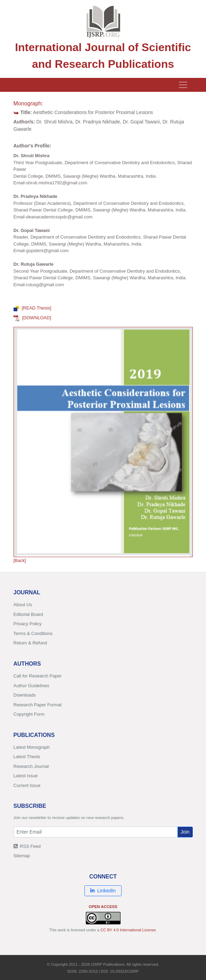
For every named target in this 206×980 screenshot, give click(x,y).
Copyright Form (29, 714)
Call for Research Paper (38, 676)
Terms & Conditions (33, 633)
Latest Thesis (27, 757)
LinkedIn (103, 891)
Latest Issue (26, 776)
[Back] (20, 560)
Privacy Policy (28, 624)
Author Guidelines (31, 686)
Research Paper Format (38, 705)
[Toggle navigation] (183, 85)
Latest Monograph (32, 747)
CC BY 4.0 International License (128, 930)
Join (185, 832)
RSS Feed (27, 846)
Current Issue (27, 785)
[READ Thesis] (32, 308)
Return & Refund (30, 643)
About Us (23, 605)
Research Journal (31, 766)
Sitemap (22, 856)
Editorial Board (28, 614)
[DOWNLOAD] (32, 318)
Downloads (25, 695)
